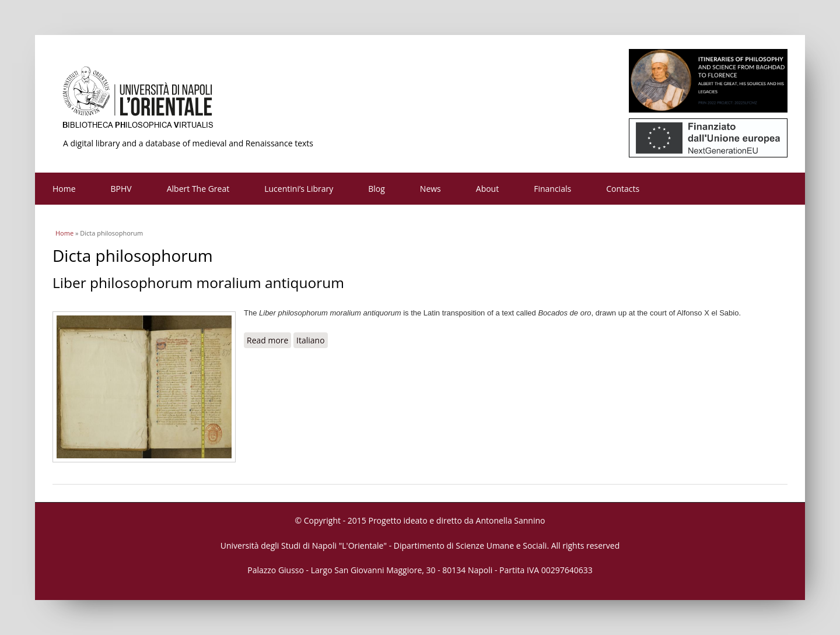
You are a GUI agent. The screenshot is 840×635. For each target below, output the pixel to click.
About (487, 189)
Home (64, 189)
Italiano (311, 340)
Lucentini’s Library (299, 189)
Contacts (623, 189)
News (430, 189)
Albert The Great (198, 189)
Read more (269, 340)
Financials (552, 189)
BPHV (121, 189)
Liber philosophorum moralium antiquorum (198, 283)
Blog (377, 189)
